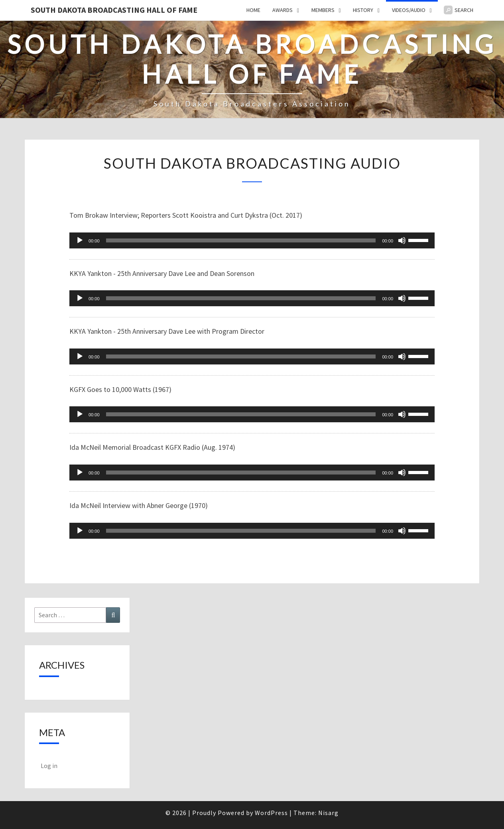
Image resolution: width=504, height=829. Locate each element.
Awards (283, 10)
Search (459, 10)
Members (323, 10)
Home (253, 10)
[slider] (241, 240)
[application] (252, 240)
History (363, 10)
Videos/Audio (409, 10)
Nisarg (328, 813)
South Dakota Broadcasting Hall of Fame (114, 10)
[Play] (80, 240)
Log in (49, 766)
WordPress (271, 813)
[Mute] (402, 240)
